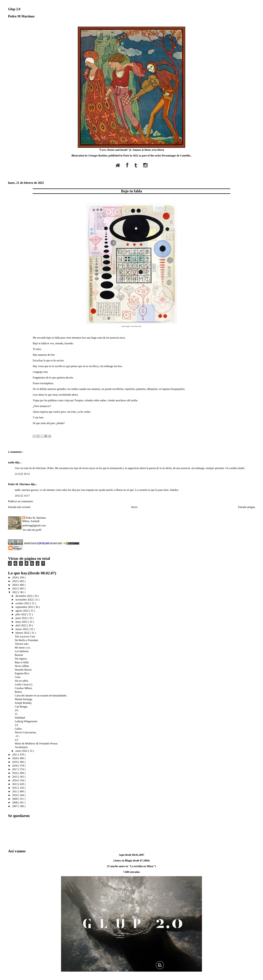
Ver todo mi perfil (32, 530)
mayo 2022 (22, 622)
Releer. (19, 692)
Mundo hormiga (23, 699)
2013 (15, 784)
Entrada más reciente (19, 507)
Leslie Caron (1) (24, 684)
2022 (15, 592)
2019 (15, 762)
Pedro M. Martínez (19, 484)
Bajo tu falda (131, 191)
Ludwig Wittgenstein (26, 721)
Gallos (18, 729)
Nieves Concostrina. (26, 732)
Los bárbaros (22, 651)
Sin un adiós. (22, 681)
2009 (15, 799)
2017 (15, 769)
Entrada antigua (246, 507)
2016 (15, 773)
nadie (11, 462)
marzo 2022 (22, 629)
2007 (15, 806)
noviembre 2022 (24, 600)
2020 (15, 758)
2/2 (16, 740)
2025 (15, 581)
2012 (15, 788)
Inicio (134, 507)
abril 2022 (21, 625)
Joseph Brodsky (23, 703)
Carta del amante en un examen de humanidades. (41, 696)
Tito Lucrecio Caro (25, 636)
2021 (15, 755)
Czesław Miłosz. (24, 688)
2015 (15, 777)
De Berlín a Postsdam (26, 640)
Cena (18, 677)
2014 (15, 780)
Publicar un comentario (21, 501)
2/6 (16, 710)
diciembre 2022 (24, 596)
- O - (17, 736)
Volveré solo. (22, 644)
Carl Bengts (21, 707)
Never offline (22, 666)
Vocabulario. (22, 747)
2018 (15, 766)
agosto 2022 (22, 611)
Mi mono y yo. (23, 648)
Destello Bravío (23, 670)
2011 (15, 791)
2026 (15, 577)
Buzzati (19, 655)
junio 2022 (22, 618)
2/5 (16, 725)
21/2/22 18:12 (22, 474)
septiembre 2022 (25, 607)
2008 (15, 802)
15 (16, 714)
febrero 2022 (23, 633)
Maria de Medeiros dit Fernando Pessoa (36, 743)
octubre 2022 (23, 603)
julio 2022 (21, 614)
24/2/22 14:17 (22, 496)
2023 (15, 589)
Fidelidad (20, 718)
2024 (15, 585)
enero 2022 (22, 751)
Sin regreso (21, 659)
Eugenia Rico (22, 673)
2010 (15, 795)
